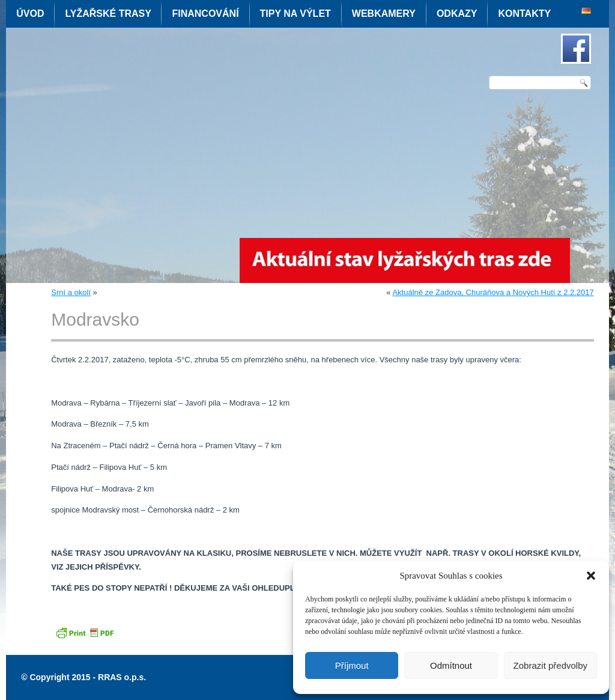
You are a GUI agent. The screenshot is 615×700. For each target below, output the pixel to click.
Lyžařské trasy (108, 14)
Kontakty (524, 14)
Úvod (30, 14)
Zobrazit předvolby (550, 665)
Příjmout (352, 665)
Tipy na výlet (295, 14)
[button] (591, 576)
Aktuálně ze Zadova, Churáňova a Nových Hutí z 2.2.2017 (493, 292)
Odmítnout (451, 665)
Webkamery (384, 14)
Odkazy (457, 14)
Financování (205, 14)
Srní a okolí (71, 292)
